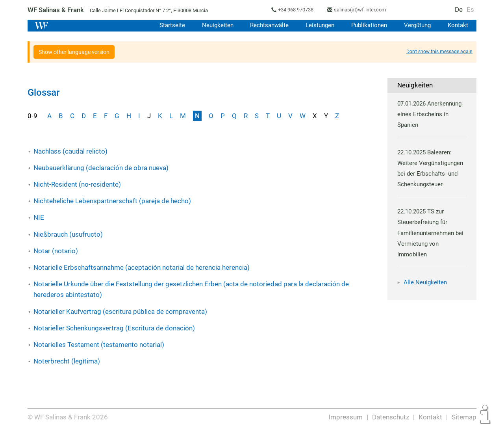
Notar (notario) (56, 251)
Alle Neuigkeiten (425, 282)
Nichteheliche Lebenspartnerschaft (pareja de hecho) (112, 201)
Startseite (168, 25)
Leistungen (318, 25)
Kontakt (458, 25)
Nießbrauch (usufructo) (68, 234)
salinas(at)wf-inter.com (364, 10)
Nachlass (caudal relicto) (70, 151)
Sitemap (464, 417)
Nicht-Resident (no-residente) (77, 184)
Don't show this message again (439, 52)
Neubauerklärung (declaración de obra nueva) (101, 168)
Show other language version (74, 52)
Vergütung (417, 25)
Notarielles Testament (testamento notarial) (98, 345)
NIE (39, 217)
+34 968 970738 (298, 10)
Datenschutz (391, 417)
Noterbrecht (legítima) (66, 361)
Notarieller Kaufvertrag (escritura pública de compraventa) (120, 311)
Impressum (346, 417)
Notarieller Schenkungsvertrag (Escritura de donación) (114, 328)
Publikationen (368, 25)
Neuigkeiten (214, 25)
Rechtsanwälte (267, 25)
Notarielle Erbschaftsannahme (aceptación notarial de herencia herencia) (142, 267)
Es (471, 9)
